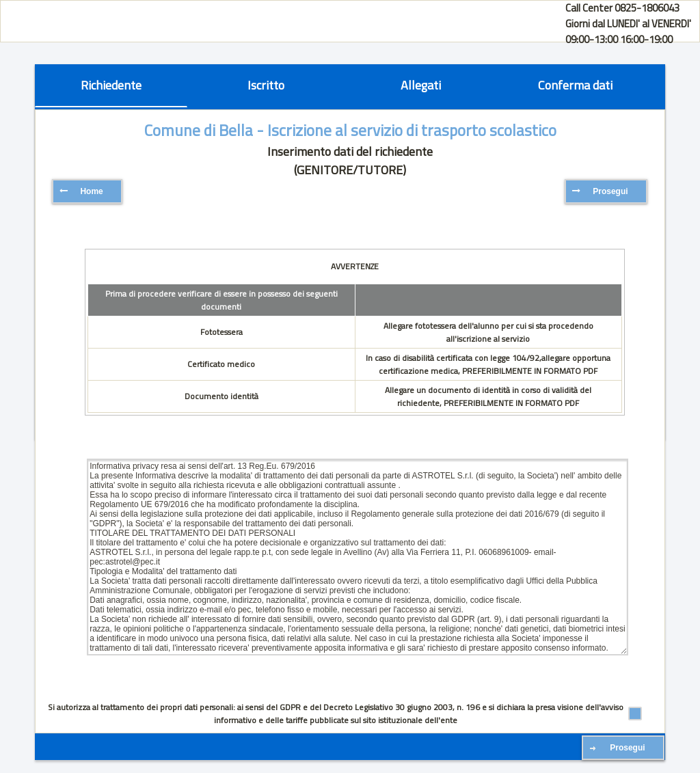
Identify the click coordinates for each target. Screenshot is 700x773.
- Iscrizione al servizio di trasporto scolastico (405, 130)
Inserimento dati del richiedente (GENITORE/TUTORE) (350, 161)
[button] (87, 191)
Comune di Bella (199, 130)
